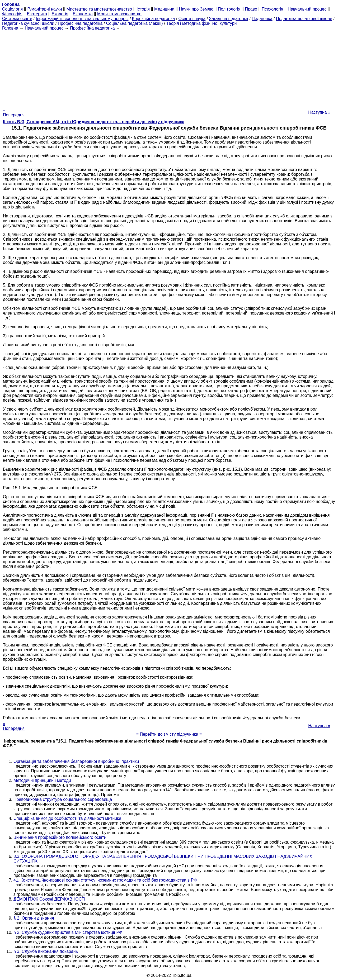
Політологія (229, 9)
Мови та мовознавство (119, 14)
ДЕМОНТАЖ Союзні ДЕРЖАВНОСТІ (49, 899)
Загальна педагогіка (229, 19)
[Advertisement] (169, 68)
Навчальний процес (307, 9)
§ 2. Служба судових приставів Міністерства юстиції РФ (68, 932)
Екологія (60, 14)
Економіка (83, 14)
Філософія (12, 14)
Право (251, 9)
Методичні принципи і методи (42, 780)
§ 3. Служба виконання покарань (46, 951)
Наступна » (319, 112)
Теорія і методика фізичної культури (202, 23)
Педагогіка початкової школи (304, 19)
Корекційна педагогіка (153, 19)
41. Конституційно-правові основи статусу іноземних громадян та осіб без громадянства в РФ (105, 880)
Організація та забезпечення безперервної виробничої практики (76, 761)
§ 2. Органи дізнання (34, 918)
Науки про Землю (196, 9)
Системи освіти (17, 19)
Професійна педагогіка (80, 23)
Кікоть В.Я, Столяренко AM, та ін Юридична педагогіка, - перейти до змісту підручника (94, 122)
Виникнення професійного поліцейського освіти (60, 837)
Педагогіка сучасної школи (28, 23)
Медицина (164, 9)
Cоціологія (12, 9)
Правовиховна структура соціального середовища (63, 799)
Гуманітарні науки (44, 9)
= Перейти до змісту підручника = (169, 734)
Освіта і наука (192, 19)
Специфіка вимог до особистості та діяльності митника (67, 818)
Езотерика (37, 14)
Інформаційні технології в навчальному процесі (82, 19)
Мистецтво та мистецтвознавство (99, 9)
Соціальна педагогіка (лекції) (135, 23)
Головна (10, 28)
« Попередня (14, 113)
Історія (143, 9)
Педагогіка (262, 19)
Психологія (272, 9)
